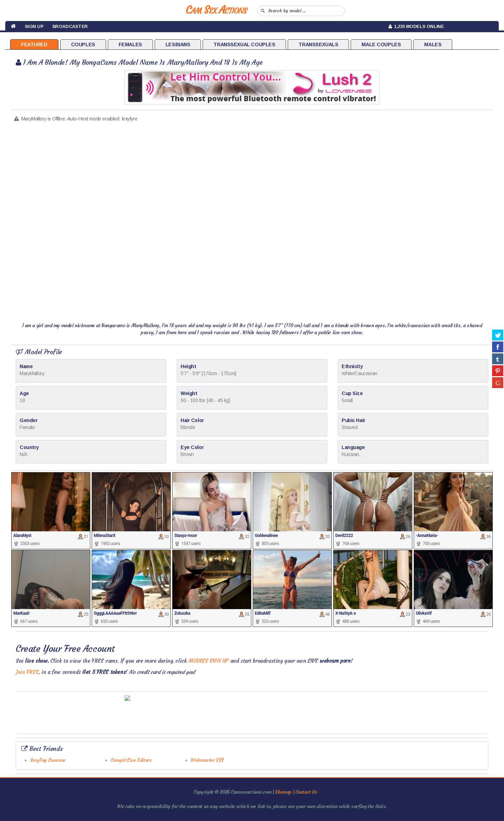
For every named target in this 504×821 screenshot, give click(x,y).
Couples (83, 44)
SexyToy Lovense (48, 760)
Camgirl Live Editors (131, 760)
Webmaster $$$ (207, 760)
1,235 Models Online (416, 26)
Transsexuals (318, 44)
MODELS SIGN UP (208, 661)
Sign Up (34, 26)
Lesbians (178, 44)
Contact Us (306, 792)
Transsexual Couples (244, 44)
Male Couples (381, 44)
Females (130, 44)
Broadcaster (70, 26)
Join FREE (27, 672)
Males (433, 44)
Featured (34, 44)
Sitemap (283, 792)
